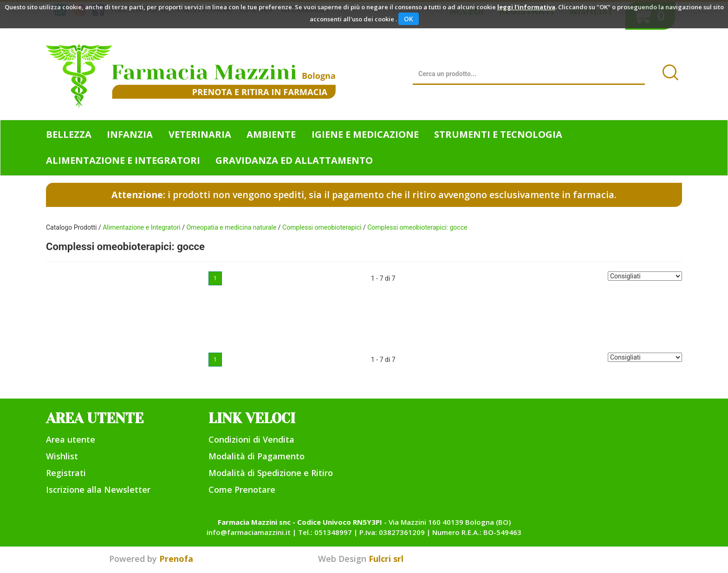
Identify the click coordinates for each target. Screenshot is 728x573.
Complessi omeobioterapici (322, 227)
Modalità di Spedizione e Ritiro (271, 473)
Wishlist (62, 456)
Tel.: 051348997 (325, 532)
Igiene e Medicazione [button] (365, 134)
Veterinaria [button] (200, 134)
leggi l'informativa (526, 7)
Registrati (66, 473)
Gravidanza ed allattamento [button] (294, 160)
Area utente (71, 439)
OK (409, 19)
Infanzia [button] (130, 134)
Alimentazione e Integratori (142, 227)
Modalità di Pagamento (257, 456)
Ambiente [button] (271, 134)
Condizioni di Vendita (251, 439)
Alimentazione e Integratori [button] (123, 160)
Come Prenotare (242, 489)
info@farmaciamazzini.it (249, 532)
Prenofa (176, 559)
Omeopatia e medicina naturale (231, 227)
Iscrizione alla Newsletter (98, 489)
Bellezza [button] (69, 134)
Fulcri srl (386, 559)
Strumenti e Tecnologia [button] (498, 134)
